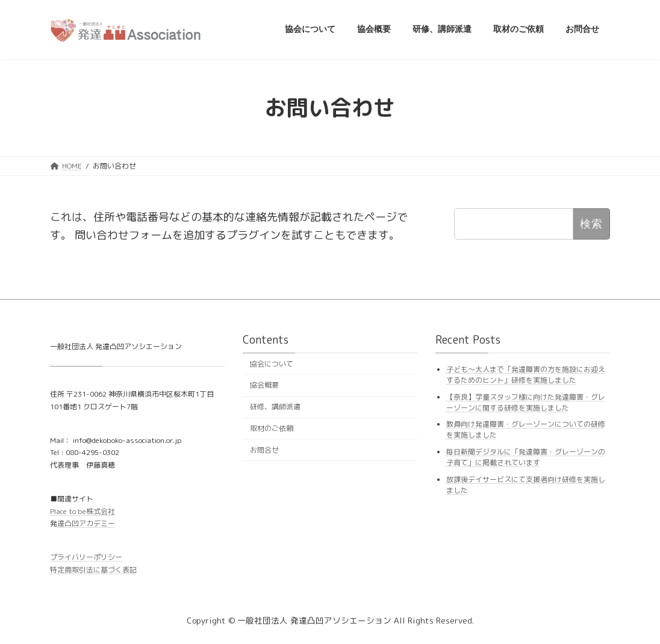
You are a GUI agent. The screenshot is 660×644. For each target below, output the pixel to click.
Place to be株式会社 (82, 511)
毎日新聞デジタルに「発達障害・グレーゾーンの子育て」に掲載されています (526, 457)
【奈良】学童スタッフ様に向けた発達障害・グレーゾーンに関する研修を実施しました (526, 402)
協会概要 (264, 385)
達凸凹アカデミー (86, 523)
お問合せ (264, 450)
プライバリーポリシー (86, 557)
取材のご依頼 (272, 428)
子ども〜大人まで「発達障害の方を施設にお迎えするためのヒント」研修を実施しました (526, 375)
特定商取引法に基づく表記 (93, 570)
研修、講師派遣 (275, 407)
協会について (272, 364)
